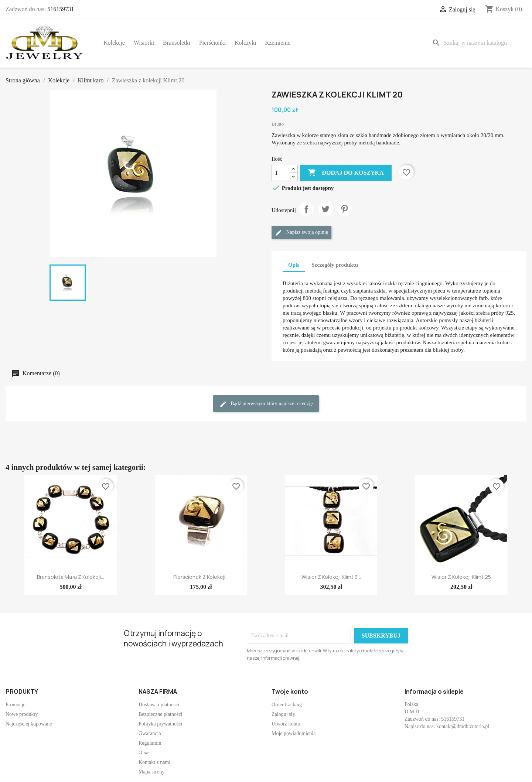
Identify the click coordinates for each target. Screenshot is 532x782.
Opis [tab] (294, 265)
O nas (144, 753)
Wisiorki (144, 43)
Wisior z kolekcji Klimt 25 (461, 577)
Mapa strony (151, 772)
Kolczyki (245, 43)
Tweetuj (325, 209)
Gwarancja (150, 733)
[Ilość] (280, 173)
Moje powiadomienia (294, 733)
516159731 (61, 9)
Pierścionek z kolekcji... (201, 577)
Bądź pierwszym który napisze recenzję (266, 404)
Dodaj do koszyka (346, 173)
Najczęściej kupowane (29, 724)
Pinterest (344, 209)
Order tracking (287, 705)
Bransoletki (177, 43)
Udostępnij (306, 209)
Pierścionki (212, 43)
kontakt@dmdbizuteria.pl (463, 726)
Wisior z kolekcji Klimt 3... (331, 577)
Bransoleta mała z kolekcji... (71, 577)
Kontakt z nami (154, 762)
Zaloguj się (283, 714)
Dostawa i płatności (159, 705)
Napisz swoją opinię (301, 233)
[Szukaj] (478, 43)
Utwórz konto (286, 724)
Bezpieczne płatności (161, 714)
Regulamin (150, 743)
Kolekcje (114, 43)
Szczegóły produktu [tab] (335, 265)
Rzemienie (278, 43)
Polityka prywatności (161, 724)
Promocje (16, 705)
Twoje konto (290, 691)
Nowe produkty (22, 714)
